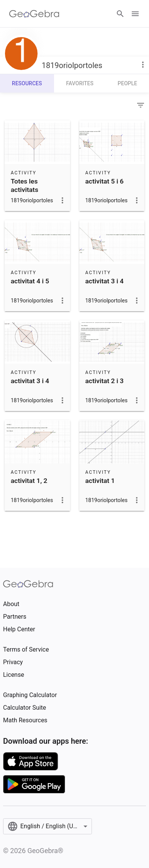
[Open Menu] (135, 14)
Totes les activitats (25, 185)
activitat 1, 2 (29, 481)
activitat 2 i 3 (105, 381)
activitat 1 (100, 481)
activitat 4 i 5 (30, 281)
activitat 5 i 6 (105, 181)
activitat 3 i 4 (105, 281)
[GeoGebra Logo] (34, 14)
